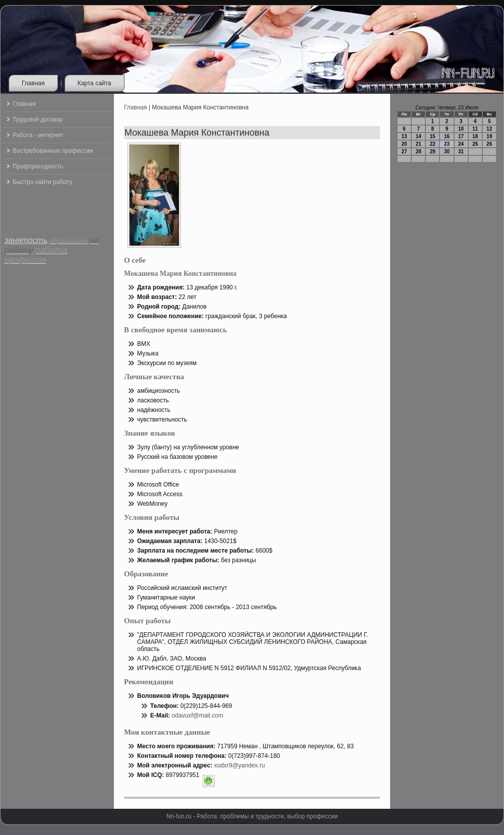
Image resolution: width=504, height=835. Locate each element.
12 (489, 129)
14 (419, 136)
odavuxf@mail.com (198, 715)
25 (475, 144)
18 (475, 136)
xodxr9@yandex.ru (240, 765)
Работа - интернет (38, 135)
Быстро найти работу (42, 182)
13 (404, 136)
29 (433, 152)
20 (404, 144)
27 (404, 152)
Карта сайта (94, 83)
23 (447, 144)
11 (475, 129)
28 (419, 152)
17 (461, 136)
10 (461, 129)
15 (433, 136)
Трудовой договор (38, 120)
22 (433, 144)
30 (447, 152)
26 (489, 144)
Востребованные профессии (53, 151)
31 (461, 152)
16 (447, 136)
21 (419, 144)
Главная (33, 83)
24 (461, 144)
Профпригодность (38, 166)
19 (489, 136)
